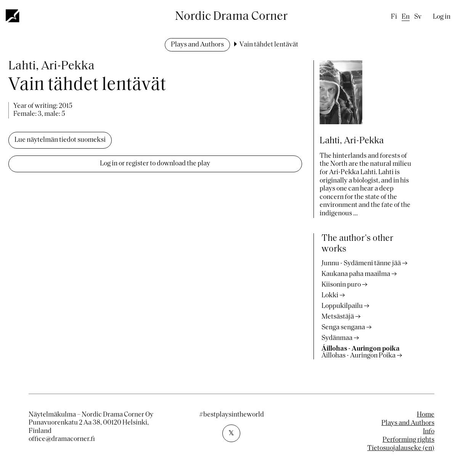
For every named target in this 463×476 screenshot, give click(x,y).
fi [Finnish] (394, 17)
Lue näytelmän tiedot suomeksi (60, 140)
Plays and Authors (197, 45)
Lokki (330, 296)
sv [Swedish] (418, 17)
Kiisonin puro (341, 285)
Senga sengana (343, 328)
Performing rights (408, 440)
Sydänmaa (337, 338)
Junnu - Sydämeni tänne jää (361, 264)
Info (429, 432)
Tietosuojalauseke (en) (401, 448)
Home (426, 415)
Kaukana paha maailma (356, 274)
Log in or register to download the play (155, 164)
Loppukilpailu (342, 306)
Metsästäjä (338, 317)
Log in (442, 17)
